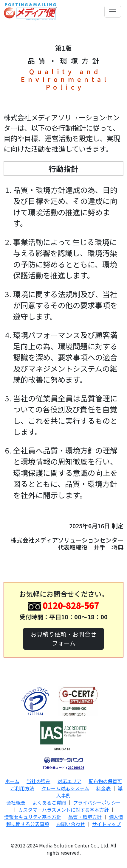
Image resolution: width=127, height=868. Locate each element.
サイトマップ (106, 824)
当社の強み (38, 781)
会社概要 (16, 802)
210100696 (76, 768)
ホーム (12, 781)
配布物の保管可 (105, 781)
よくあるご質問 (49, 802)
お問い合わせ (71, 824)
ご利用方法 (22, 788)
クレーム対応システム (65, 788)
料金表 (103, 788)
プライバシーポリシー (97, 802)
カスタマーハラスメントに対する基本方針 (63, 810)
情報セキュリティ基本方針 (33, 817)
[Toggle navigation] (113, 12)
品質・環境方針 (85, 817)
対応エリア (69, 781)
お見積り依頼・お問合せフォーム (63, 639)
